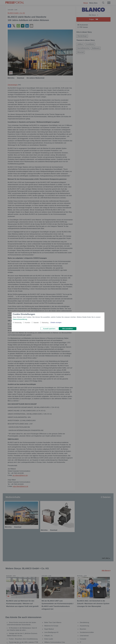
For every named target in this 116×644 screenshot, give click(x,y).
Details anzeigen (56, 322)
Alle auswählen (68, 329)
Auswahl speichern (49, 329)
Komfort (28, 322)
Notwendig (18, 322)
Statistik (36, 322)
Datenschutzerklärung (20, 319)
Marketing (45, 322)
